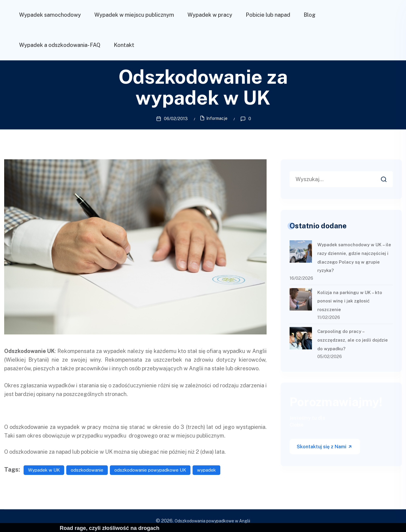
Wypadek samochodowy (50, 15)
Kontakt (124, 45)
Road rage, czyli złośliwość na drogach (110, 528)
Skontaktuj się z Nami (325, 446)
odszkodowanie (87, 470)
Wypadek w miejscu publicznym (134, 15)
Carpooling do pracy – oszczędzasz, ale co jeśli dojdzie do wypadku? (353, 340)
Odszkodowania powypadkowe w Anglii (212, 521)
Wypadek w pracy (210, 15)
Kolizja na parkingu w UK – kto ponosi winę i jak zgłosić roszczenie (350, 301)
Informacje (217, 118)
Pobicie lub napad (268, 15)
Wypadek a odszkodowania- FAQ (60, 45)
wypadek (206, 470)
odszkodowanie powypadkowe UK (150, 470)
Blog (310, 15)
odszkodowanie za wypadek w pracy (55, 426)
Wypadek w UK (44, 470)
